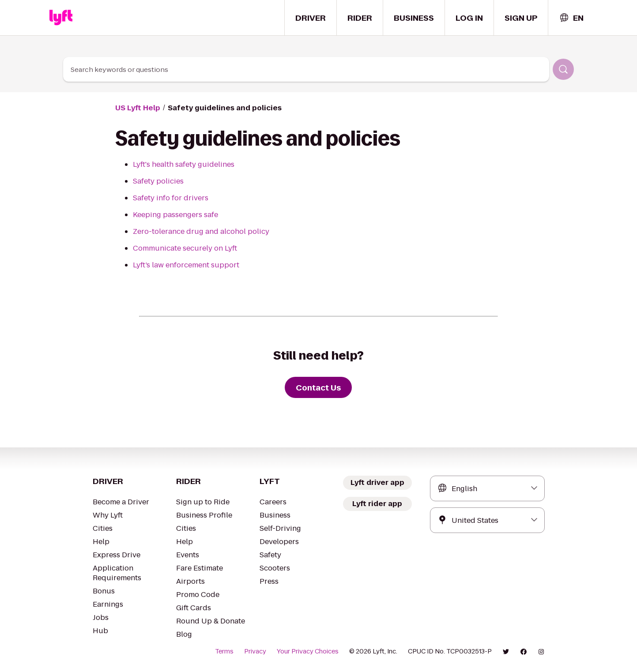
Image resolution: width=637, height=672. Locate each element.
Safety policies (158, 181)
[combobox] (571, 18)
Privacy (255, 651)
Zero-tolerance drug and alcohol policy (201, 231)
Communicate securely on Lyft (185, 248)
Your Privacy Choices (308, 651)
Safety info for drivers (171, 198)
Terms (224, 651)
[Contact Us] (318, 387)
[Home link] (61, 18)
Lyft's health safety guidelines (184, 164)
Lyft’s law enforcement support (186, 265)
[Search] (563, 69)
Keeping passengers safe (175, 215)
